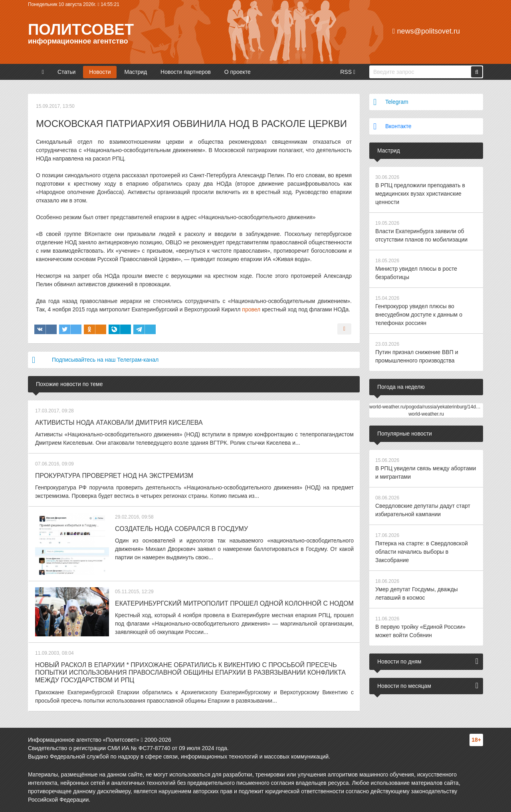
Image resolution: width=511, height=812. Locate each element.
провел (251, 309)
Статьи (70, 72)
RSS (347, 72)
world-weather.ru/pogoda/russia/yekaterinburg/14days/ (427, 407)
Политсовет (81, 30)
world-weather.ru (426, 414)
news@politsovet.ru (426, 31)
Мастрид (139, 72)
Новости (103, 72)
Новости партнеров (189, 72)
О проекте (241, 72)
